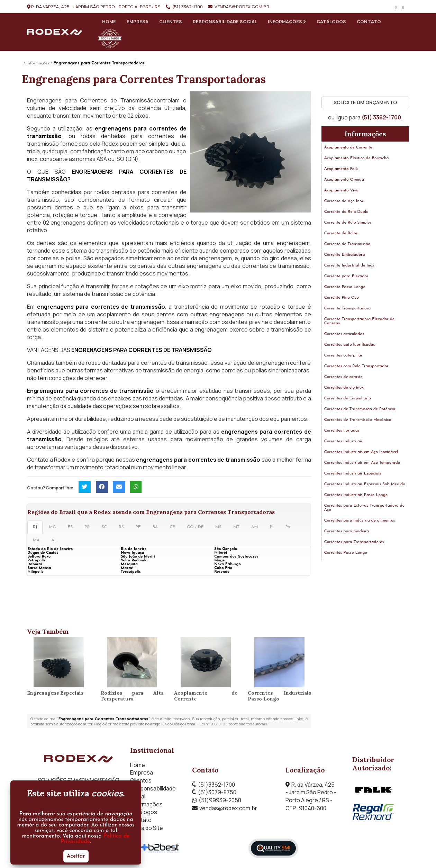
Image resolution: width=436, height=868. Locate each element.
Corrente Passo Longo (345, 287)
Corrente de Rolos (341, 234)
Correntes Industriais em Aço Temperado (362, 463)
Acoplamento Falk (341, 169)
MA (36, 541)
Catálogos (331, 21)
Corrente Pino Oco (342, 298)
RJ (35, 527)
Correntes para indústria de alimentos (360, 521)
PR (87, 527)
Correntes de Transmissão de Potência (360, 409)
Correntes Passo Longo (346, 553)
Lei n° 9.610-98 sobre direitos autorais (233, 724)
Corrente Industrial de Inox (349, 266)
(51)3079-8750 (217, 793)
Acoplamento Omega (344, 180)
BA (155, 527)
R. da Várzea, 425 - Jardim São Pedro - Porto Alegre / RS (96, 7)
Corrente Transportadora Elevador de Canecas (360, 322)
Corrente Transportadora (348, 309)
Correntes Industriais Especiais (353, 474)
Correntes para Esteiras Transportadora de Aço (364, 508)
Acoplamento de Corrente (206, 696)
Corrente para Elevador (346, 277)
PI (272, 527)
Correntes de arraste (343, 377)
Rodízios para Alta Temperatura (132, 696)
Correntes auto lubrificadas (350, 345)
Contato (369, 21)
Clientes (171, 21)
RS (121, 527)
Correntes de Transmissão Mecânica (358, 420)
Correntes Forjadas (342, 431)
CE (172, 527)
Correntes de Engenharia (348, 399)
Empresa (138, 21)
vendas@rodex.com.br (242, 7)
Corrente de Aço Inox (344, 201)
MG (52, 527)
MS (218, 527)
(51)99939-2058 (220, 801)
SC (104, 527)
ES (70, 527)
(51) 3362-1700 (188, 7)
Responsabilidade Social (225, 21)
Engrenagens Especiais (55, 693)
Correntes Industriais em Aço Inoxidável (361, 452)
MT (236, 527)
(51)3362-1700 (216, 785)
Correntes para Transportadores (354, 542)
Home (109, 21)
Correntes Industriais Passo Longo (279, 696)
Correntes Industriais (343, 442)
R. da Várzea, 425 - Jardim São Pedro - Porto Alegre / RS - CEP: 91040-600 (311, 796)
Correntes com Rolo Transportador (356, 367)
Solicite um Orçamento (365, 103)
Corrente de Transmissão (347, 244)
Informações (287, 21)
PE (138, 527)
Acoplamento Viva (341, 191)
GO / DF (195, 527)
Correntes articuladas (344, 334)
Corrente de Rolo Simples (348, 223)
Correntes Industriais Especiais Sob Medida (365, 485)
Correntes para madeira (347, 532)
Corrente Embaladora (345, 255)
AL (54, 541)
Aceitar (76, 856)
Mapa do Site (147, 828)
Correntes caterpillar (343, 356)
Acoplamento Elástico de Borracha (357, 159)
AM (255, 527)
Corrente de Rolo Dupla (347, 212)
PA (288, 527)
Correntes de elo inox (344, 388)
